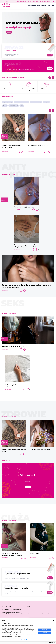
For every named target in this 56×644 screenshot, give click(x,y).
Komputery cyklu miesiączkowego (40, 450)
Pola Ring (44, 2)
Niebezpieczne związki (13, 347)
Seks (39, 5)
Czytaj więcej (5, 152)
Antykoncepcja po (14, 106)
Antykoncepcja (32, 5)
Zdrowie (44, 5)
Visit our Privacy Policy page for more (23, 639)
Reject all (45, 633)
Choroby (5, 106)
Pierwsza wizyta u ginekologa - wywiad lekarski (11, 146)
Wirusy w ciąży (34, 553)
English (4, 620)
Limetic (37, 2)
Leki (53, 5)
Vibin (25, 2)
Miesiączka (46, 102)
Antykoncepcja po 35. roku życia (38, 145)
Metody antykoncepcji (36, 102)
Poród (22, 106)
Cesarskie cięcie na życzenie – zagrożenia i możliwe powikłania (12, 554)
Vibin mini (29, 2)
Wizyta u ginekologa (7, 102)
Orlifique (49, 2)
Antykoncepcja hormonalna (21, 102)
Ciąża (49, 5)
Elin (40, 2)
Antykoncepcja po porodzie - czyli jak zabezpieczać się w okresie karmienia (25, 246)
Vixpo (34, 2)
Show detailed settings (7, 639)
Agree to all (45, 630)
